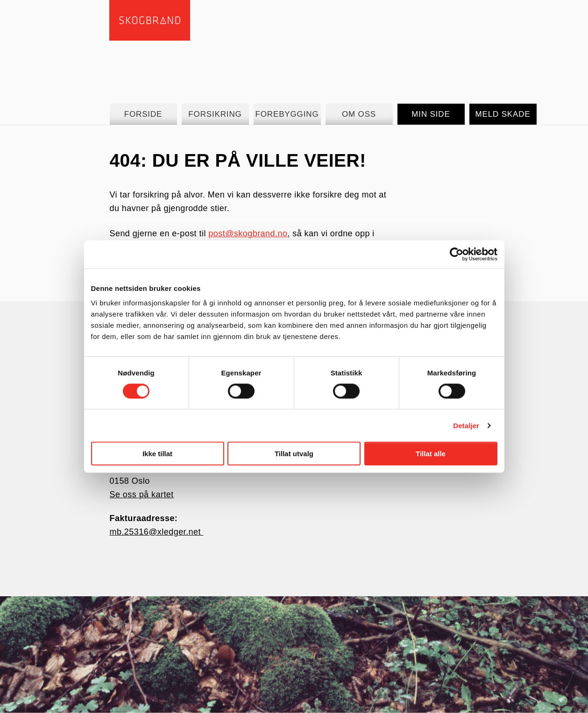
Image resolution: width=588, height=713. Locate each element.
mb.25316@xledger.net (156, 532)
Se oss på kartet (141, 494)
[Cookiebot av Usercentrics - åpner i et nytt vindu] (457, 254)
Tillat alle (431, 454)
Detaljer (466, 425)
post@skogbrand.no (248, 233)
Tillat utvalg (294, 454)
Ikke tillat (157, 454)
